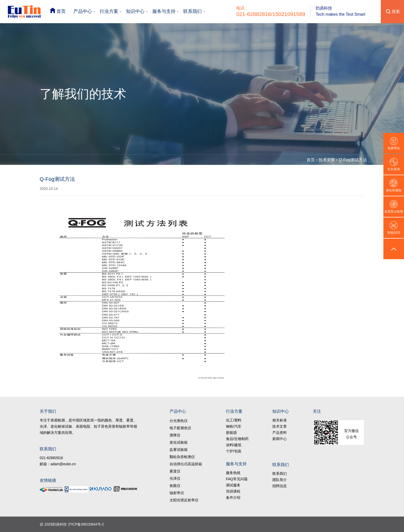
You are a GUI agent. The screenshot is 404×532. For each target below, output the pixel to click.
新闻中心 (280, 439)
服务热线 (233, 473)
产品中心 (83, 11)
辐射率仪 (177, 493)
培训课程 (233, 491)
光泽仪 (175, 478)
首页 (61, 11)
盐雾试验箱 (179, 450)
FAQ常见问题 (237, 479)
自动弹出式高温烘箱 (186, 464)
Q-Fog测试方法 (353, 160)
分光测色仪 (179, 421)
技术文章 (327, 160)
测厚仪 (175, 435)
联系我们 (192, 11)
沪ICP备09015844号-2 (86, 524)
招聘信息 (280, 486)
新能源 (231, 433)
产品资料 (280, 433)
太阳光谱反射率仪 (184, 500)
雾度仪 (175, 471)
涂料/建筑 (234, 445)
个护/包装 (234, 451)
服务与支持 (164, 11)
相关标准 (280, 420)
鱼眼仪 (175, 486)
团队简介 (280, 480)
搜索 (396, 11)
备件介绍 (233, 497)
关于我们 (48, 411)
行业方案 (109, 11)
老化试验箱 (179, 442)
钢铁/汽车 (234, 426)
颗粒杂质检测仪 (182, 457)
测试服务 (233, 485)
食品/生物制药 (237, 439)
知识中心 (135, 11)
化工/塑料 (234, 420)
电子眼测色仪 (180, 428)
